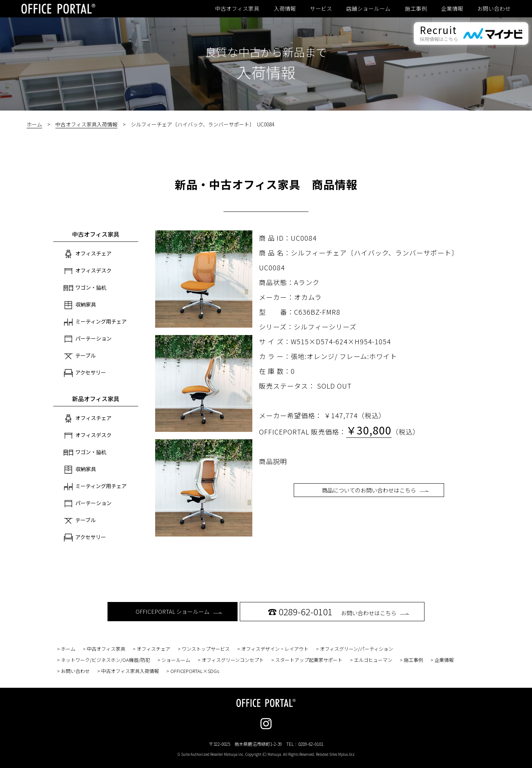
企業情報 (452, 9)
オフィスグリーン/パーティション (357, 649)
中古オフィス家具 (237, 9)
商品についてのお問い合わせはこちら (375, 490)
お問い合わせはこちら (339, 611)
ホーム (34, 124)
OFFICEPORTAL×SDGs (195, 671)
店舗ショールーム (368, 9)
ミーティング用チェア (95, 322)
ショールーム (176, 660)
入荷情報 (285, 9)
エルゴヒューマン (373, 660)
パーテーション (88, 339)
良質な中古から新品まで (266, 52)
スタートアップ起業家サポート (309, 660)
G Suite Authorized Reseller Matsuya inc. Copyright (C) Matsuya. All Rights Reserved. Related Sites (266, 754)
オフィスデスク (88, 271)
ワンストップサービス (206, 649)
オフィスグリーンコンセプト (233, 660)
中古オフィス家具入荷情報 (86, 124)
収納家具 (80, 305)
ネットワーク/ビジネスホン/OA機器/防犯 (105, 660)
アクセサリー (85, 373)
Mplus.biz (346, 754)
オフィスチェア (88, 254)
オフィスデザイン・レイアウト (275, 649)
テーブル (80, 356)
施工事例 (416, 9)
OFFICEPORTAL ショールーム (179, 611)
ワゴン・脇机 (85, 288)
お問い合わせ (494, 9)
